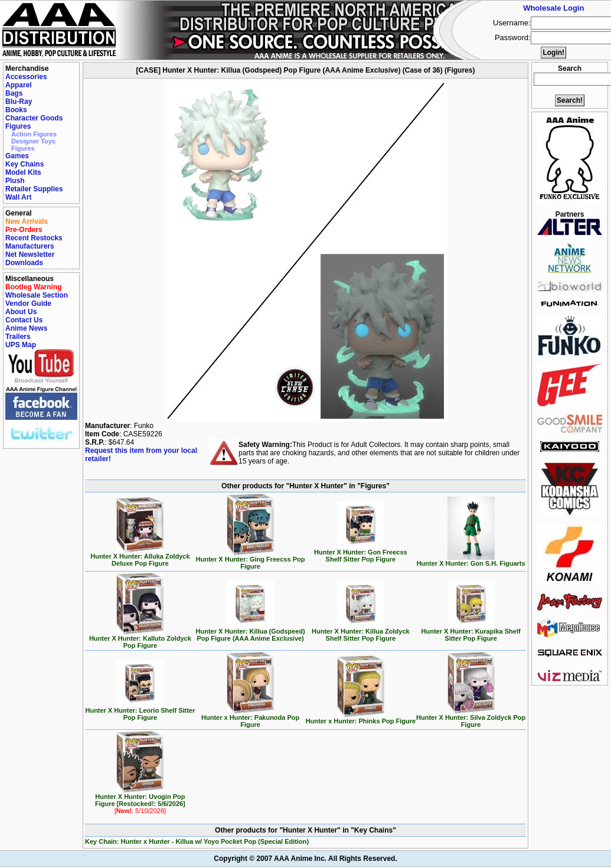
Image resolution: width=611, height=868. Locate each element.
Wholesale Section (37, 295)
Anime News (26, 328)
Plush (15, 181)
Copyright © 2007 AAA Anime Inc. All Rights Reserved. (305, 859)
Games (17, 156)
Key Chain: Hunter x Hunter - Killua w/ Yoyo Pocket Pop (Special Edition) (197, 841)
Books (16, 110)
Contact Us (24, 320)
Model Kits (23, 172)
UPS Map (21, 345)
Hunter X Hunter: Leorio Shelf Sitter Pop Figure (140, 711)
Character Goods (34, 118)
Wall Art (18, 197)
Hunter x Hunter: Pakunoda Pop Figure (250, 718)
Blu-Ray (19, 102)
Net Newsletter (30, 254)
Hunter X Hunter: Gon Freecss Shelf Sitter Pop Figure (361, 553)
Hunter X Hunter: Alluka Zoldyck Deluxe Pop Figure (140, 557)
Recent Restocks (34, 238)
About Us (21, 312)
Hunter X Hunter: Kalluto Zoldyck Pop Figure (140, 639)
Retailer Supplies (34, 189)
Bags (14, 93)
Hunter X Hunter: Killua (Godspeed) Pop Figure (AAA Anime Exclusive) (251, 632)
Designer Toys (33, 141)
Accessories (26, 77)
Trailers (18, 337)
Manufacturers (30, 246)
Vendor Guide (28, 304)
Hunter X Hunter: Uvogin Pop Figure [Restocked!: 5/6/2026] (140, 801)
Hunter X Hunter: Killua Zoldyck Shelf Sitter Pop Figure (361, 632)
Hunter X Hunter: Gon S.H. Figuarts (471, 560)
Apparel (19, 85)
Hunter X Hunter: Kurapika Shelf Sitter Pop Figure (471, 632)
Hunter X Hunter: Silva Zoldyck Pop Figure (471, 718)
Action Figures (34, 134)
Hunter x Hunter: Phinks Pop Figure (361, 718)
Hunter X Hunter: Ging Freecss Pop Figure (251, 560)
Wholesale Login (553, 8)
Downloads (24, 263)
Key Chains (24, 164)
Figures (18, 126)
